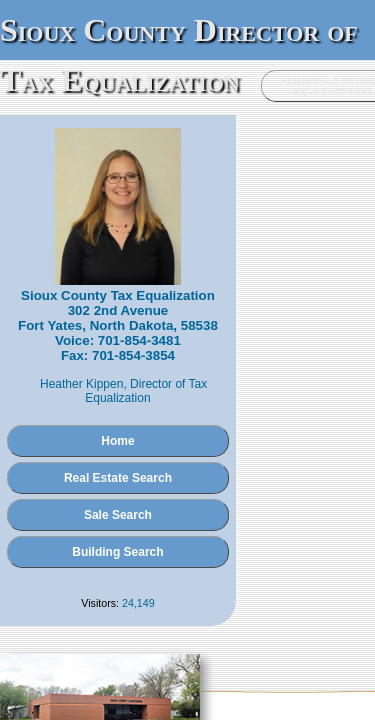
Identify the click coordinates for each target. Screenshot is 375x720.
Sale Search (187, 446)
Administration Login (54, 627)
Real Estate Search (187, 409)
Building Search (187, 483)
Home (187, 372)
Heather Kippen (120, 329)
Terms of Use (237, 647)
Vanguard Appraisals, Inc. (291, 627)
